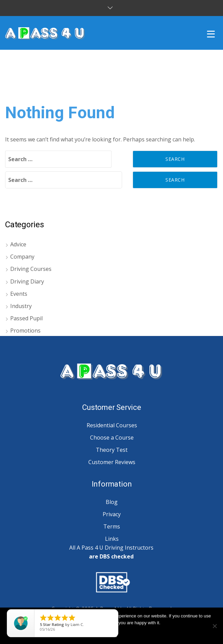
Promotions (25, 331)
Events (19, 294)
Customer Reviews (112, 462)
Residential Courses (112, 425)
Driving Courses (31, 269)
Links (112, 539)
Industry (21, 306)
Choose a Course (112, 438)
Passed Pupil (26, 318)
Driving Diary (27, 281)
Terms (112, 526)
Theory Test (112, 450)
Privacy (112, 514)
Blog (112, 502)
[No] (214, 626)
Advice (18, 244)
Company (22, 257)
